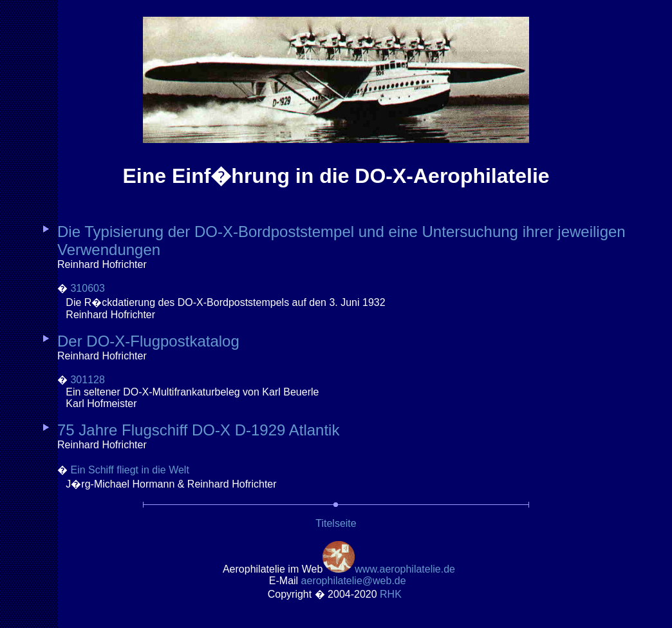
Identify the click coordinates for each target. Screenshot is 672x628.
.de (354, 581)
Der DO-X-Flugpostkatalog (148, 341)
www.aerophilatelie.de (405, 569)
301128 (87, 380)
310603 (87, 288)
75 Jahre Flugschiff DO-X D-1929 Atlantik (198, 430)
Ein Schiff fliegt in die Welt (129, 470)
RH (392, 594)
